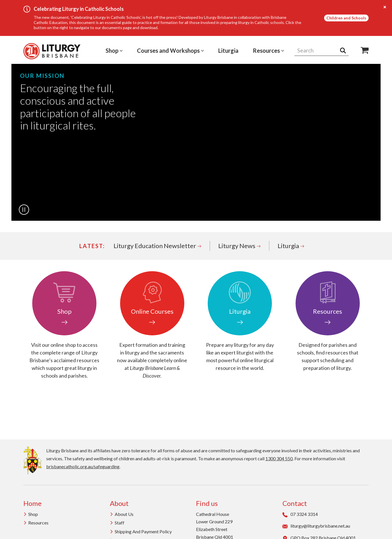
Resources (268, 50)
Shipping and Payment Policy (141, 531)
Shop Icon (365, 50)
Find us (207, 503)
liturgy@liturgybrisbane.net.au (316, 526)
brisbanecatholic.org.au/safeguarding (83, 466)
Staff (117, 523)
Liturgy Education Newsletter (157, 246)
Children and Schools (346, 18)
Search (345, 50)
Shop (114, 50)
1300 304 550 (279, 458)
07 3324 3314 (300, 514)
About (119, 503)
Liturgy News (239, 246)
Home (33, 503)
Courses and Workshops (170, 50)
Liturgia (228, 50)
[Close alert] (385, 7)
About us (122, 514)
